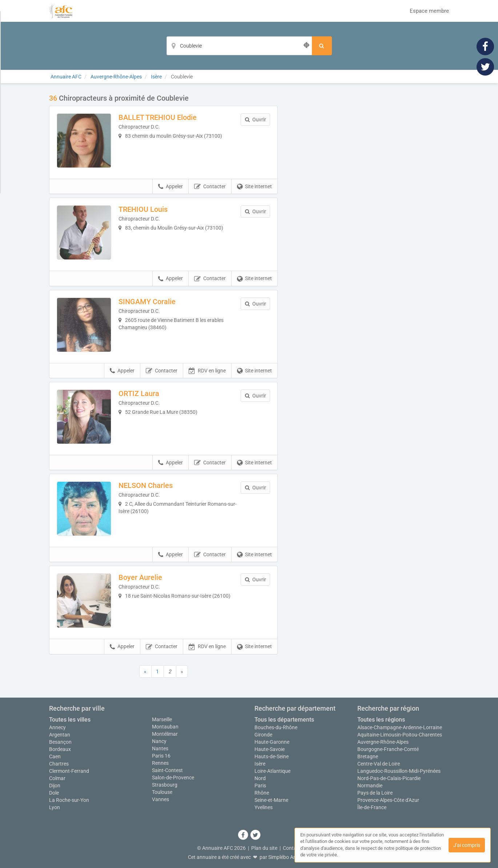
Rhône (262, 793)
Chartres (59, 764)
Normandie (370, 786)
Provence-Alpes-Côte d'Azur (388, 800)
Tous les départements (284, 720)
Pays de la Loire (375, 793)
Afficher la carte (369, 197)
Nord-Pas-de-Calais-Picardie (389, 778)
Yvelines (264, 807)
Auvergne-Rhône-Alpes (383, 742)
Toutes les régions (381, 720)
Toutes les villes (70, 720)
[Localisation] (239, 46)
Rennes (160, 763)
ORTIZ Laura (139, 393)
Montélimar (165, 734)
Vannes (160, 799)
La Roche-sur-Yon (69, 800)
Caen (55, 756)
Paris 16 (161, 756)
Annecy (57, 727)
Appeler (170, 187)
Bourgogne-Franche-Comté (388, 749)
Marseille (162, 719)
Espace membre (429, 11)
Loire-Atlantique (272, 771)
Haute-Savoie (270, 749)
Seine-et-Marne (271, 800)
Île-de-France (372, 807)
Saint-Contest (167, 770)
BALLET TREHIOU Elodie (158, 117)
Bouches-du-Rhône (276, 727)
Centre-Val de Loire (379, 764)
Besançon (60, 742)
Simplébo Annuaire (289, 857)
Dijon (55, 786)
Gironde (263, 735)
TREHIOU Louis (143, 209)
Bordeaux (60, 749)
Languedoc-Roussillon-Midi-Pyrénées (399, 771)
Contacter (210, 187)
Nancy (159, 741)
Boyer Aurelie (140, 577)
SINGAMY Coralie (147, 302)
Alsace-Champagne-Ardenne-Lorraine (400, 727)
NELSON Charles (146, 485)
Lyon (55, 807)
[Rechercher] (322, 46)
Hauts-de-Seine (272, 756)
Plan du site (264, 848)
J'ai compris (467, 845)
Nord (260, 778)
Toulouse (162, 792)
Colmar (57, 778)
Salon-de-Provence (173, 778)
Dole (54, 793)
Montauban (165, 727)
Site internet (254, 187)
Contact (292, 848)
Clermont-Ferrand (69, 771)
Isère (260, 764)
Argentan (60, 735)
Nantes (160, 748)
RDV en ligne (207, 371)
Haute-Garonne (272, 742)
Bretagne (368, 756)
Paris (260, 786)
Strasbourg (165, 785)
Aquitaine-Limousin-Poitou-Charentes (400, 735)
